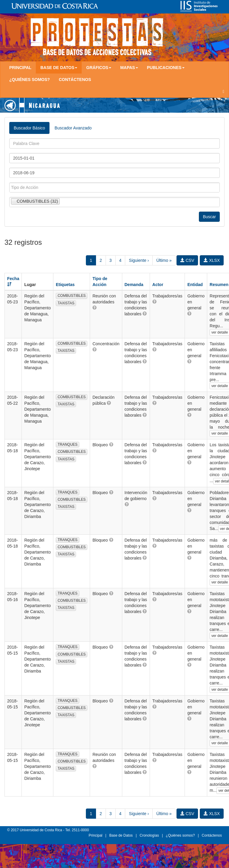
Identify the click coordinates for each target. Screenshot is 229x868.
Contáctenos (75, 80)
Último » (164, 260)
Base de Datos (121, 835)
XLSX (212, 260)
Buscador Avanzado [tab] (73, 128)
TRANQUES (68, 444)
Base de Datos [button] (59, 68)
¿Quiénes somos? (30, 80)
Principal (20, 68)
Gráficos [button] (99, 68)
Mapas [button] (129, 68)
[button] (95, 308)
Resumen (219, 285)
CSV (187, 260)
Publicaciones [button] (166, 68)
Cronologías (149, 835)
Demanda (134, 285)
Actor (158, 285)
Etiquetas (65, 285)
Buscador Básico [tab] (29, 128)
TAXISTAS (66, 303)
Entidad (195, 285)
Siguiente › (139, 260)
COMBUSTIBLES (72, 296)
